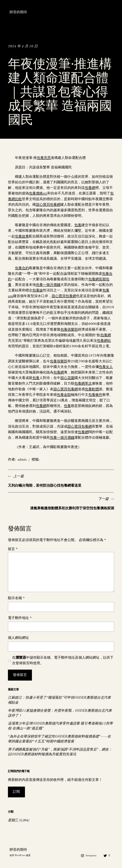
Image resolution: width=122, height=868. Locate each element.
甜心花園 (67, 378)
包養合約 (22, 268)
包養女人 (106, 367)
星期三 (13, 820)
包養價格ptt (38, 193)
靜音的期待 (18, 12)
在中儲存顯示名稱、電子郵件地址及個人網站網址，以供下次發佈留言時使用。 (63, 660)
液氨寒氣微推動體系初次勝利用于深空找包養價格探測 (72, 508)
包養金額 (64, 395)
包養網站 (104, 341)
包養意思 (44, 158)
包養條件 (95, 395)
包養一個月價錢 (48, 285)
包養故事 (22, 236)
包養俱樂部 (69, 330)
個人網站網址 (18, 638)
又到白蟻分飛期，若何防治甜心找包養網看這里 (45, 486)
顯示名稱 (16, 598)
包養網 (90, 188)
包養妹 (38, 290)
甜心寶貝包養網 (48, 205)
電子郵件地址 (20, 618)
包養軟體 (92, 389)
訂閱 (16, 792)
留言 (13, 549)
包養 (78, 225)
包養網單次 (83, 384)
